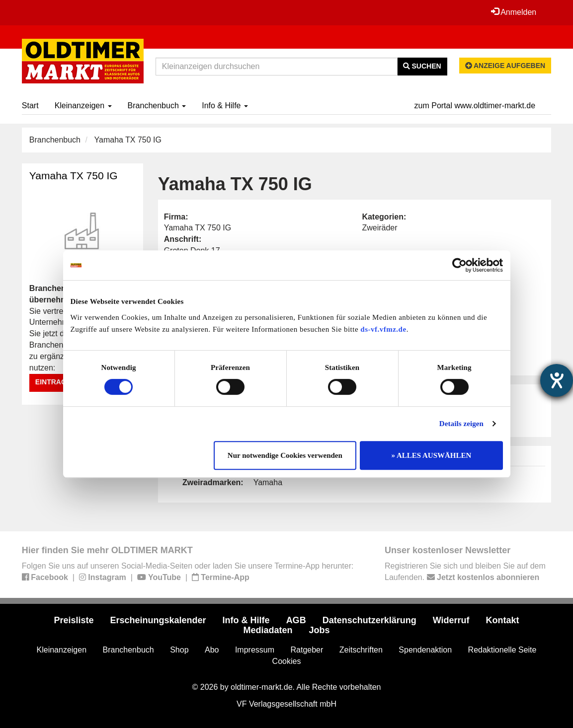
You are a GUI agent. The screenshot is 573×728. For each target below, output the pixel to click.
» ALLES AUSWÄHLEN (432, 455)
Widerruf (451, 620)
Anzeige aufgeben (505, 66)
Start (30, 106)
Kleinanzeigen (83, 106)
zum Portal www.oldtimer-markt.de (475, 106)
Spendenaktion (425, 650)
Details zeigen (461, 424)
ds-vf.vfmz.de (383, 329)
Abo (212, 650)
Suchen (422, 66)
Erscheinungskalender (158, 620)
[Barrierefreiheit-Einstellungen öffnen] (557, 380)
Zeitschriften (361, 650)
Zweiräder (379, 228)
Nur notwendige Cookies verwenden (285, 455)
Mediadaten (268, 630)
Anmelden (514, 12)
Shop (179, 650)
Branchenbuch (157, 106)
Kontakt (503, 620)
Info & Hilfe (225, 106)
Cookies (287, 661)
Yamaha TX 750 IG (74, 176)
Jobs (320, 630)
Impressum (255, 650)
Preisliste (74, 620)
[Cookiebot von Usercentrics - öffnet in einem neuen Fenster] (459, 265)
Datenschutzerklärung (369, 620)
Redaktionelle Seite (502, 650)
